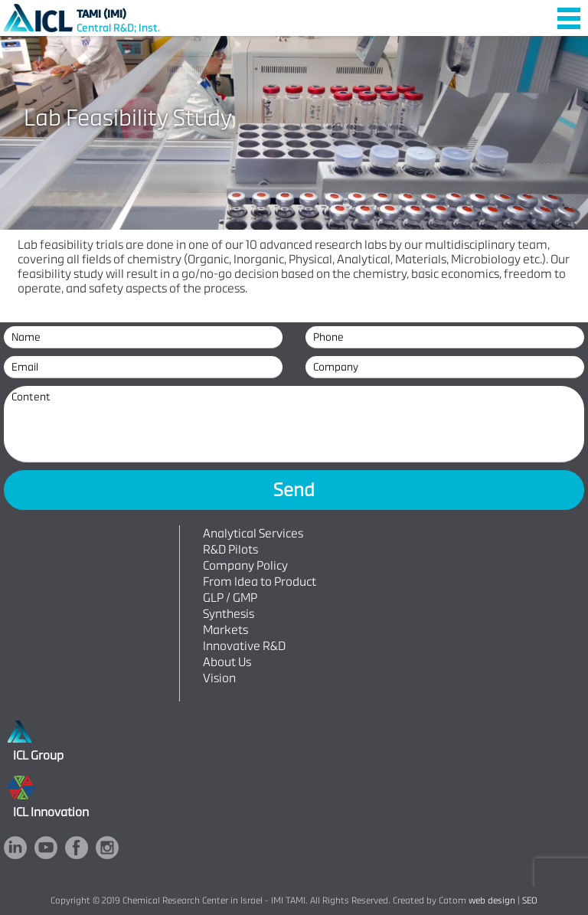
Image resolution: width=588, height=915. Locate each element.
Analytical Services (253, 533)
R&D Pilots (230, 549)
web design (492, 900)
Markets (225, 630)
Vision (219, 678)
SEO (530, 900)
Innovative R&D (244, 646)
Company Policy (245, 565)
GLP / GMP (230, 598)
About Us (227, 662)
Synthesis (229, 614)
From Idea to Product (260, 582)
